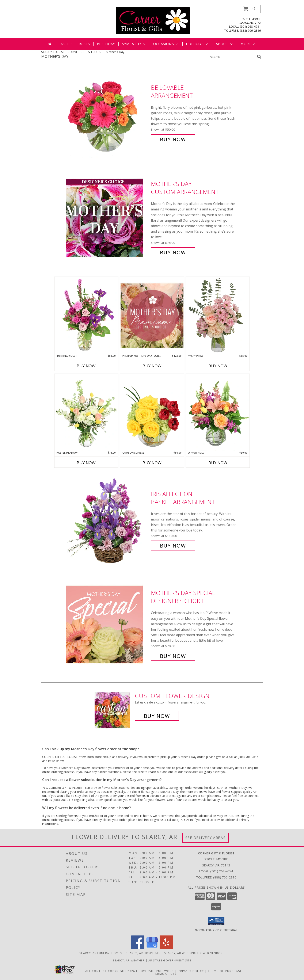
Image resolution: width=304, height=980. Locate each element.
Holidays (197, 44)
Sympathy (134, 44)
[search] (259, 57)
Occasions (166, 44)
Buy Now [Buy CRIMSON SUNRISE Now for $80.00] (152, 463)
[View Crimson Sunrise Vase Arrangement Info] (152, 412)
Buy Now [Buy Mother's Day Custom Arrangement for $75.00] (173, 252)
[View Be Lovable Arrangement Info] (107, 113)
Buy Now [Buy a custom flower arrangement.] (157, 716)
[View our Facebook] (138, 948)
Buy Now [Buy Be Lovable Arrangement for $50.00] (173, 139)
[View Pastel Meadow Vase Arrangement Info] (86, 412)
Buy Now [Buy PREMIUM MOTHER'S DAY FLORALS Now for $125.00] (152, 366)
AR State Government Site (170, 960)
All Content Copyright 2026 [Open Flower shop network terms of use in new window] (110, 971)
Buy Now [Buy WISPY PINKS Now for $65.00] (218, 366)
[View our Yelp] (166, 948)
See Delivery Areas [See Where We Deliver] (206, 838)
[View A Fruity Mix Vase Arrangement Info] (218, 412)
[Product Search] (232, 57)
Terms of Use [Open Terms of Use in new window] (165, 973)
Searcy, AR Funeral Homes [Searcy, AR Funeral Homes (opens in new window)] (101, 953)
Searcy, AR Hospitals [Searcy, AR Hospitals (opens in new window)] (143, 953)
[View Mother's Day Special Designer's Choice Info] (107, 624)
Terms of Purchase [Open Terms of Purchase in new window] (225, 971)
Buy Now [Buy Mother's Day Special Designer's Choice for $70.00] (173, 656)
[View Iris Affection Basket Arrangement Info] (107, 520)
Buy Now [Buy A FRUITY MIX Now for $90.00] (218, 463)
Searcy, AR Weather (129, 960)
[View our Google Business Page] (152, 948)
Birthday (106, 44)
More (248, 44)
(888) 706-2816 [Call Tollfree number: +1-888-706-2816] (225, 877)
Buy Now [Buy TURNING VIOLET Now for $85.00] (86, 366)
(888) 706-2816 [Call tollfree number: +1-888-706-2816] (250, 30)
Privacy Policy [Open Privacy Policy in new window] (191, 971)
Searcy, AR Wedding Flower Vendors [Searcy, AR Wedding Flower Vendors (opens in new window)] (194, 953)
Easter (65, 44)
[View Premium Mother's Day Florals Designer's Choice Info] (152, 315)
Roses (84, 44)
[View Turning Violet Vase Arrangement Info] (86, 315)
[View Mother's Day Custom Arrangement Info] (107, 218)
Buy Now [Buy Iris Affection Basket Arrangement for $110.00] (173, 546)
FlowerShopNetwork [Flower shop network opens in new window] (155, 971)
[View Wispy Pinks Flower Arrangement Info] (218, 315)
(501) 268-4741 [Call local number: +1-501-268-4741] (250, 26)
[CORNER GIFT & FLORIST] (153, 20)
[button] (249, 9)
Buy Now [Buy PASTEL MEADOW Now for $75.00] (86, 463)
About (225, 44)
